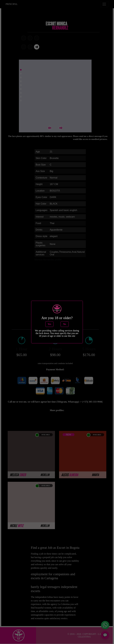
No (65, 324)
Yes (49, 324)
